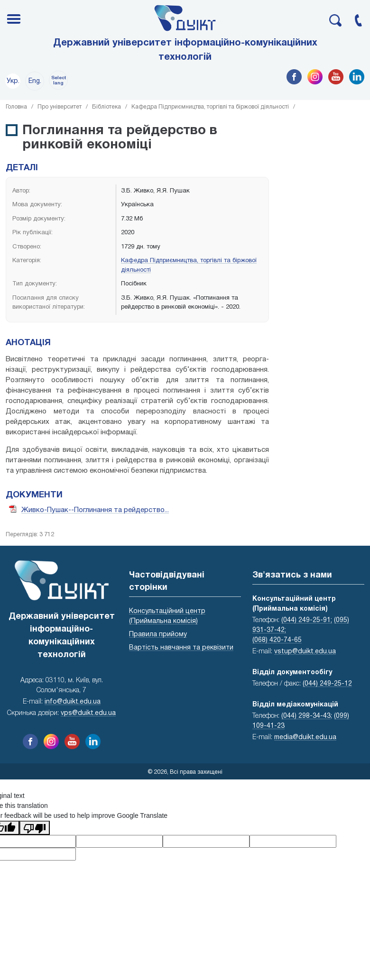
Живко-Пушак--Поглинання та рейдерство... (95, 510)
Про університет (60, 107)
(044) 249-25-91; (307, 620)
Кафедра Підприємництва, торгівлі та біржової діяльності (210, 107)
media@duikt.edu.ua (305, 737)
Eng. (35, 81)
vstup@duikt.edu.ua (305, 652)
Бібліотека (106, 107)
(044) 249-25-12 (327, 684)
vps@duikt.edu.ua (88, 713)
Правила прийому (158, 635)
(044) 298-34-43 (306, 716)
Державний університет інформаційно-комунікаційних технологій (185, 50)
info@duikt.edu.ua (73, 702)
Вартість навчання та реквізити (181, 648)
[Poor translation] (35, 828)
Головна (16, 107)
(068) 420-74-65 (277, 640)
